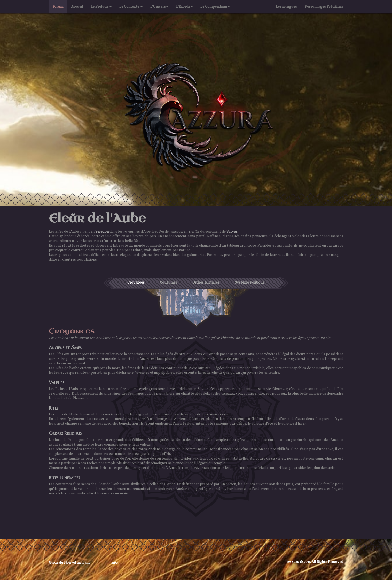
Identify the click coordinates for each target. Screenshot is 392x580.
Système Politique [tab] (250, 282)
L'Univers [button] (159, 6)
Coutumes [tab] (168, 282)
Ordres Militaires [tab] (206, 282)
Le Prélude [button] (101, 6)
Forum (58, 6)
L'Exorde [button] (184, 6)
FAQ (115, 562)
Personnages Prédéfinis (326, 6)
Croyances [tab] (136, 282)
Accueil (77, 6)
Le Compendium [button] (215, 6)
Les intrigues (286, 6)
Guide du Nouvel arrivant (69, 562)
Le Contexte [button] (131, 6)
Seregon (102, 231)
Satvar (232, 231)
